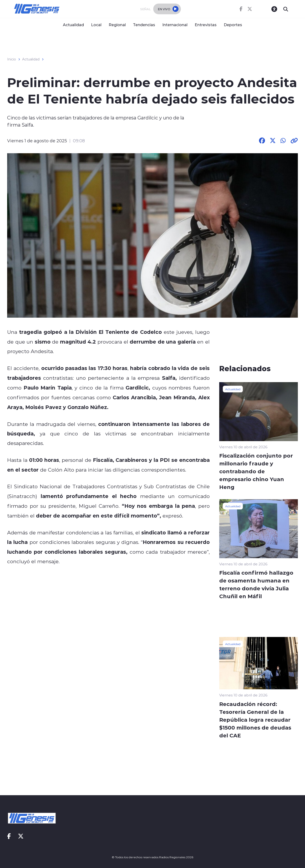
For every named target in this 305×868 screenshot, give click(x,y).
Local (96, 25)
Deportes (233, 25)
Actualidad (73, 25)
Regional (117, 25)
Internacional (175, 25)
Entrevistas (206, 25)
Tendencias (144, 25)
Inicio (12, 59)
